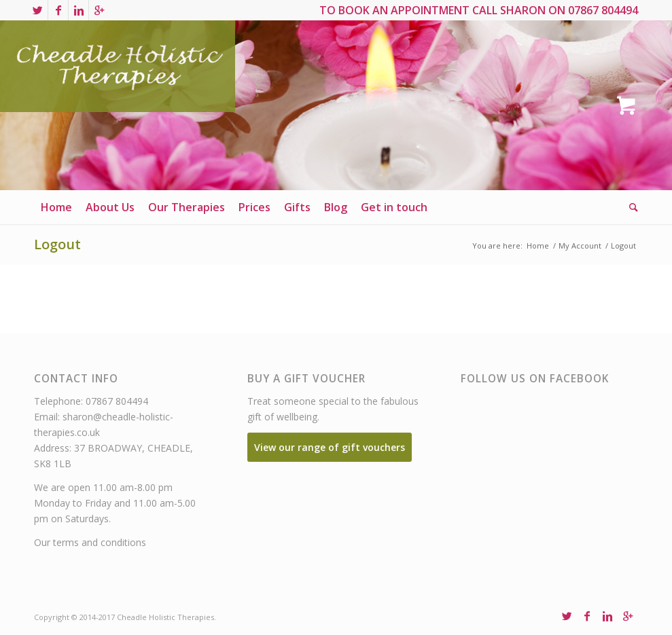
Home (538, 246)
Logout (57, 244)
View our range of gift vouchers (330, 447)
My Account (580, 246)
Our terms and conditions (90, 542)
